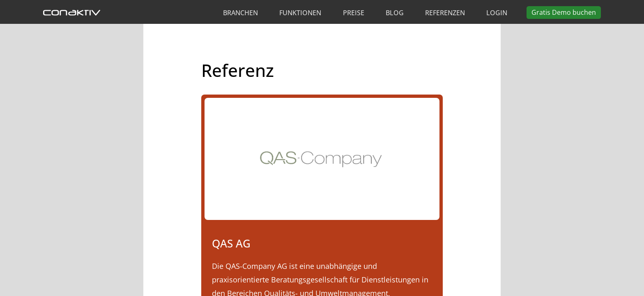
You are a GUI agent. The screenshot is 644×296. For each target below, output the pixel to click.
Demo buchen (564, 12)
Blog (395, 13)
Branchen (240, 13)
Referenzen (445, 13)
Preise (354, 13)
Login (497, 13)
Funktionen (300, 13)
